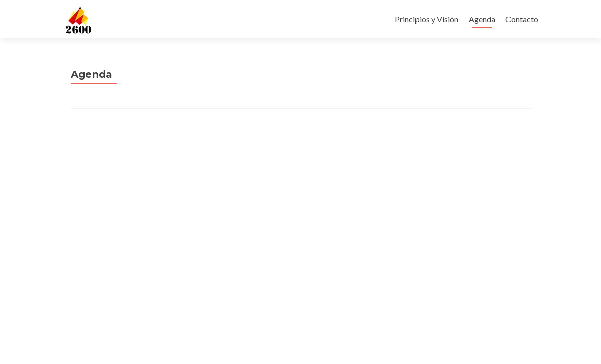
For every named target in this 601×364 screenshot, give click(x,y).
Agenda (482, 19)
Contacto (522, 19)
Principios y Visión (427, 19)
